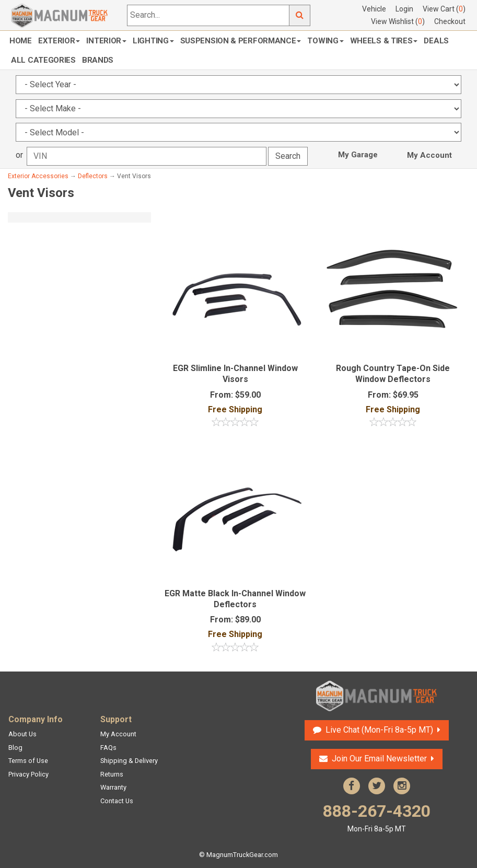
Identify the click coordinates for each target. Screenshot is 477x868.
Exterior (59, 41)
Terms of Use (28, 761)
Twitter (377, 786)
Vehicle (374, 9)
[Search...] (208, 15)
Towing (325, 41)
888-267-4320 (377, 818)
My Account (429, 155)
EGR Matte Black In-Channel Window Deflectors (235, 599)
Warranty (113, 787)
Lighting (153, 41)
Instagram (402, 786)
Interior (106, 41)
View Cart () (444, 9)
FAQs (108, 748)
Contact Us (117, 801)
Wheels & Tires (384, 41)
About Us (22, 734)
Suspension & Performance (241, 41)
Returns (112, 774)
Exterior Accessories (38, 176)
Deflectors (93, 176)
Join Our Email (379, 759)
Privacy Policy (28, 774)
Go (300, 15)
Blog (15, 748)
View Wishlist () (398, 21)
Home (21, 41)
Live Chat (379, 730)
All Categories (43, 60)
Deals (436, 41)
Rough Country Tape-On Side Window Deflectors (393, 374)
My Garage (358, 155)
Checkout (450, 21)
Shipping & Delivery (129, 761)
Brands (98, 60)
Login (404, 9)
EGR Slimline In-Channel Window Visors (235, 374)
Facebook (352, 786)
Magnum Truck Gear (377, 696)
